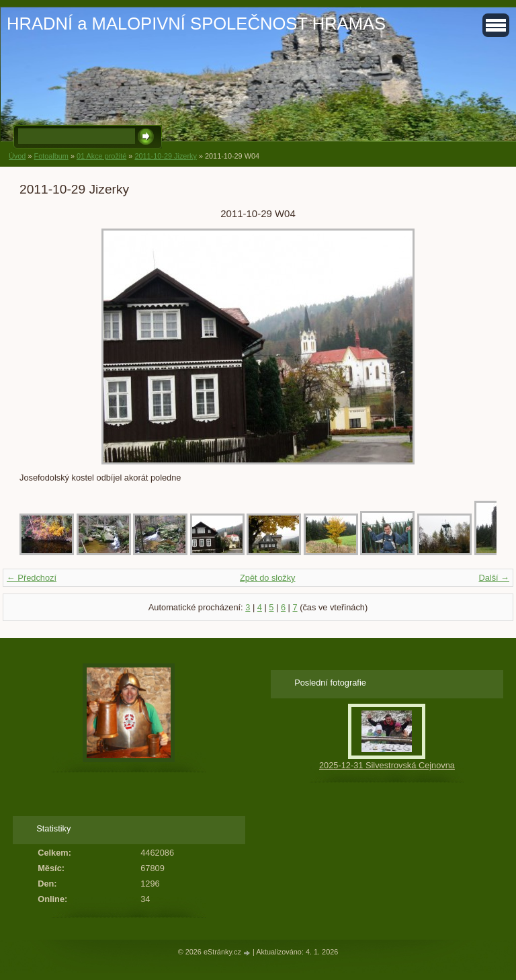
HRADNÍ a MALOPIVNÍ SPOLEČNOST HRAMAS (196, 24)
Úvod (17, 156)
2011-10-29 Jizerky (166, 156)
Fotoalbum (51, 156)
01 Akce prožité (101, 156)
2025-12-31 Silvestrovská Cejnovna (387, 765)
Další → (494, 578)
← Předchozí (32, 578)
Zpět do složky (268, 578)
